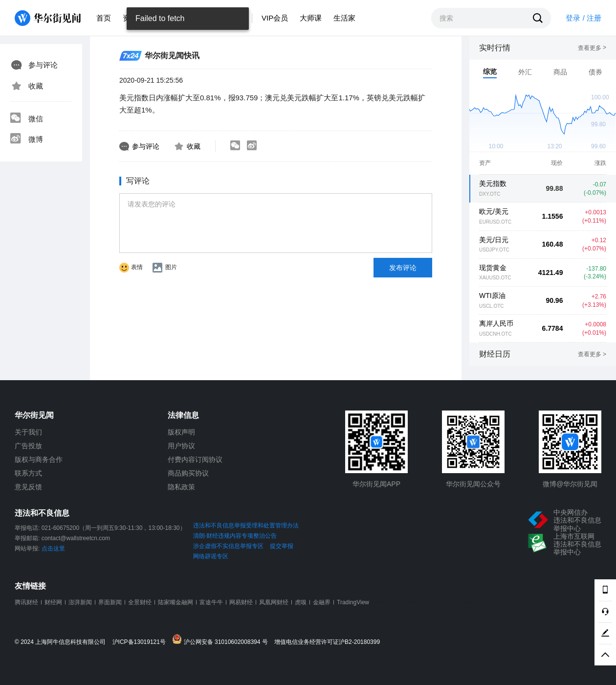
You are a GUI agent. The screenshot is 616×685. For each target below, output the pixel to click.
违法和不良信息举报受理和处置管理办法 (246, 525)
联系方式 (28, 473)
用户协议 (181, 446)
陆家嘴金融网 (176, 602)
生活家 (344, 18)
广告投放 (28, 446)
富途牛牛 (211, 602)
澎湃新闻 (80, 602)
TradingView (353, 602)
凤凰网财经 (274, 602)
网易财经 (241, 602)
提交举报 (282, 546)
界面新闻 (110, 602)
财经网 (53, 602)
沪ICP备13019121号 (142, 642)
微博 (26, 139)
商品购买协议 (188, 473)
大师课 (311, 18)
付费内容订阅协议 (195, 459)
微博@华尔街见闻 (570, 484)
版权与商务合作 (39, 459)
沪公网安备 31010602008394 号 (222, 640)
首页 (104, 18)
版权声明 (181, 432)
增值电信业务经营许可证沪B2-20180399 (327, 642)
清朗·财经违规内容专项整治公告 (235, 536)
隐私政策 (181, 487)
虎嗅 (301, 602)
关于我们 (28, 432)
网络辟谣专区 (211, 556)
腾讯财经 (26, 602)
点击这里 (53, 548)
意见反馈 (28, 487)
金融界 (322, 602)
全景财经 (140, 602)
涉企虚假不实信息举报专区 (228, 546)
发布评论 (403, 268)
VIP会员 (275, 18)
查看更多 (592, 48)
